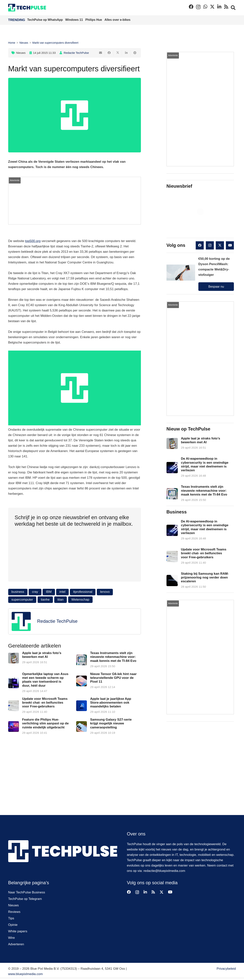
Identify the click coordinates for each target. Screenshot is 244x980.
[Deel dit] (109, 53)
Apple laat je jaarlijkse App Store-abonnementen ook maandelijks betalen (111, 703)
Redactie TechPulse (76, 53)
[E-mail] (101, 53)
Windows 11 (75, 20)
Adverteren (16, 944)
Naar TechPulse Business (27, 892)
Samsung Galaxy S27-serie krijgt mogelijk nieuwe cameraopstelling (111, 723)
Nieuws (21, 53)
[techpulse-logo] (27, 8)
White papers (18, 931)
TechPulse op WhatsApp (46, 20)
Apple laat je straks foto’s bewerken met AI (42, 655)
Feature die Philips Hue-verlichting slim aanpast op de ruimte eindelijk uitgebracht (45, 723)
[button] (233, 8)
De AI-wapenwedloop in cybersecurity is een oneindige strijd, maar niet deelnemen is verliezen (205, 464)
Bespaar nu (216, 287)
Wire (12, 938)
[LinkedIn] (219, 7)
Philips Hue (94, 20)
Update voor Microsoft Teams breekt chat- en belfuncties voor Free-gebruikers (45, 703)
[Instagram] (198, 7)
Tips (11, 918)
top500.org (33, 241)
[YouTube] (230, 245)
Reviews (14, 912)
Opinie (13, 925)
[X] (212, 7)
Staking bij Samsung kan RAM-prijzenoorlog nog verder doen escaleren (205, 577)
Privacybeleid (226, 969)
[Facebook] (191, 7)
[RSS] (226, 7)
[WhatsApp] (205, 7)
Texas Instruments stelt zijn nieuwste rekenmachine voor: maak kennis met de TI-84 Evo (113, 657)
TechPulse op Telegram (25, 899)
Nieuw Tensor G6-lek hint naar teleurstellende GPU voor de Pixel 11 (113, 678)
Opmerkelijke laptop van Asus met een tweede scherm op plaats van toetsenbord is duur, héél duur (45, 680)
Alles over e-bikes (117, 20)
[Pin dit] (135, 53)
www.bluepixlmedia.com (25, 974)
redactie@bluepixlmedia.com (164, 871)
